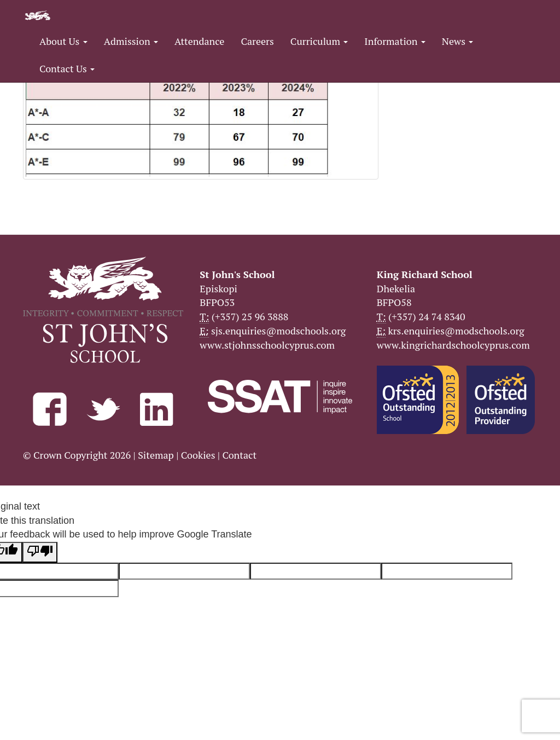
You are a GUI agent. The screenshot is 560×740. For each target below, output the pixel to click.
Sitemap (156, 455)
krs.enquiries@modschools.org (456, 331)
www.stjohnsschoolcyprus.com (267, 345)
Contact (239, 455)
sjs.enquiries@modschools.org (278, 331)
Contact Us (67, 68)
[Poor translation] (40, 552)
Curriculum (319, 41)
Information (395, 41)
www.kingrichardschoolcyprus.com (453, 345)
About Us (63, 41)
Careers (257, 41)
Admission (131, 41)
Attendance (199, 41)
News (457, 41)
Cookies (198, 455)
